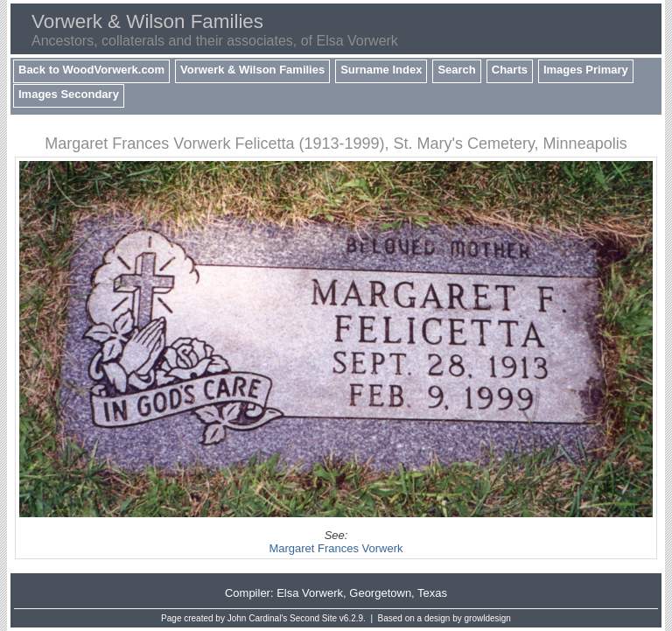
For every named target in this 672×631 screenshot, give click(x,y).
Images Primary (586, 70)
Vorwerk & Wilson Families (252, 70)
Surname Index (381, 70)
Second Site (313, 618)
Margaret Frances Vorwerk (336, 548)
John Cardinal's (258, 618)
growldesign (488, 618)
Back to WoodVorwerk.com (91, 70)
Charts (510, 70)
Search (456, 70)
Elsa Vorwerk (310, 593)
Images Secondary (69, 94)
